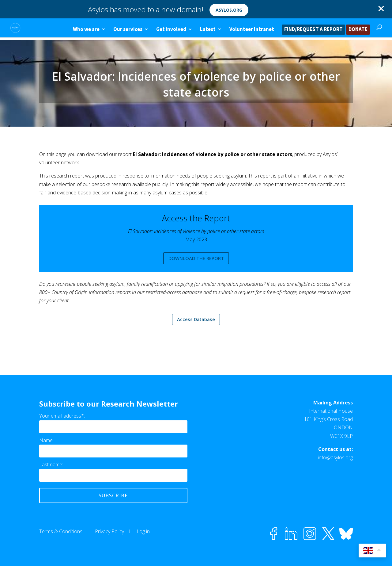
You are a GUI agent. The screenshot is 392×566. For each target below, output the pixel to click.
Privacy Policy (109, 531)
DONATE (358, 30)
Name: (46, 440)
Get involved (171, 30)
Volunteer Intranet (252, 30)
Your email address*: (62, 416)
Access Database (196, 319)
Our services (128, 30)
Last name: (51, 465)
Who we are (86, 30)
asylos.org (229, 10)
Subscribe (113, 495)
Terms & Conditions (61, 531)
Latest (208, 30)
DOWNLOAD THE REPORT (196, 258)
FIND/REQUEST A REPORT (313, 30)
